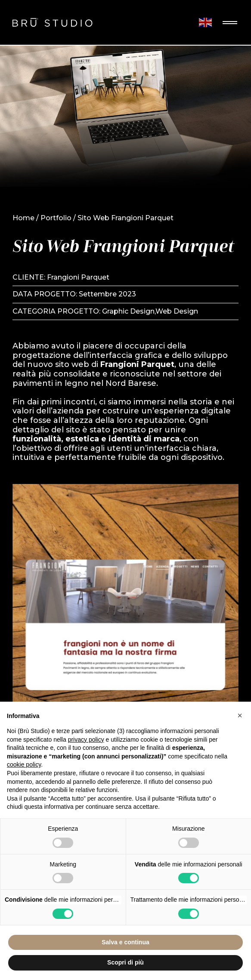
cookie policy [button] (24, 764)
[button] (240, 715)
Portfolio (56, 218)
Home (23, 218)
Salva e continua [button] (125, 942)
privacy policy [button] (86, 740)
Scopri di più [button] (125, 962)
